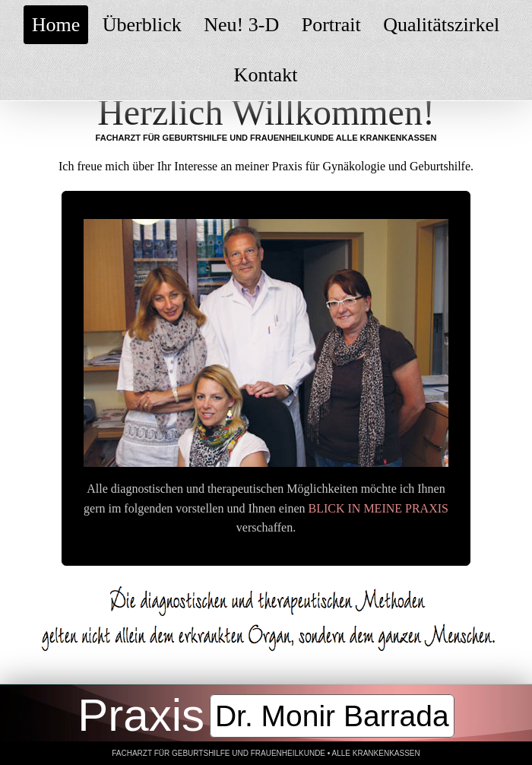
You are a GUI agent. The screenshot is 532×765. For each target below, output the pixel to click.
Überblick (142, 25)
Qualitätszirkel (441, 25)
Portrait (331, 25)
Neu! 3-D (241, 25)
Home (56, 25)
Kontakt (266, 75)
